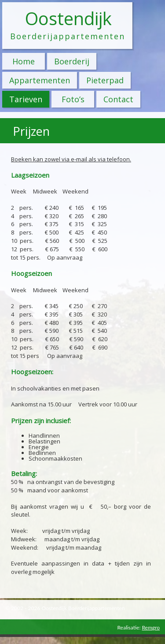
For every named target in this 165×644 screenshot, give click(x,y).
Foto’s (73, 99)
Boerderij (72, 61)
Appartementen (40, 80)
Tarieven (26, 99)
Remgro (151, 627)
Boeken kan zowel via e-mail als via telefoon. (71, 159)
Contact (118, 99)
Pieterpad (105, 80)
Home (24, 61)
